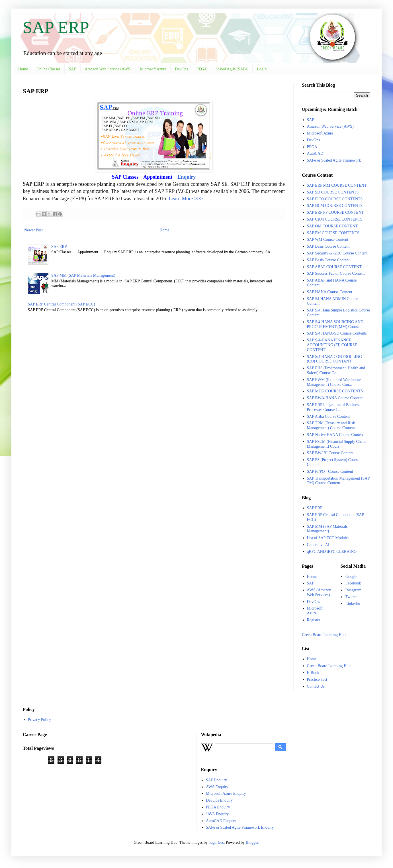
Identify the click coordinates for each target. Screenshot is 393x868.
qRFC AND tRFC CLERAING (332, 552)
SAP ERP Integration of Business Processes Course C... (334, 407)
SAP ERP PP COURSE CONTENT (335, 212)
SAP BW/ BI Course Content (330, 453)
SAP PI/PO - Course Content (330, 471)
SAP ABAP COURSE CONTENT (334, 267)
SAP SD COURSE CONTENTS (333, 192)
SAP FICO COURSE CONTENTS (335, 199)
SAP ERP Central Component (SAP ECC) (62, 304)
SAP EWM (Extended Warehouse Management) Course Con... (334, 382)
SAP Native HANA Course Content (335, 435)
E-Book (313, 673)
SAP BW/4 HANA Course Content (335, 398)
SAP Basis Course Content (328, 246)
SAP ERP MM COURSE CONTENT (337, 185)
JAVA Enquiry (217, 814)
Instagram (353, 590)
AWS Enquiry (217, 787)
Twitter (351, 597)
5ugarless (216, 842)
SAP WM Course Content (328, 240)
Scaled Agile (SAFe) (232, 69)
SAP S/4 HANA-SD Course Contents (337, 333)
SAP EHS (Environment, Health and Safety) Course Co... (336, 370)
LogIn (262, 69)
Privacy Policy (40, 720)
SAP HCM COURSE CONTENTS (335, 206)
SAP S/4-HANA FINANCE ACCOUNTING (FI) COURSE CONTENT (332, 345)
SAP (73, 69)
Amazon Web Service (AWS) (108, 69)
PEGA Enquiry (218, 807)
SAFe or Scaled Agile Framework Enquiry (240, 827)
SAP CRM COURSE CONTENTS (335, 219)
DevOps (181, 69)
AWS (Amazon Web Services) (319, 592)
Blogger (252, 842)
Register (314, 620)
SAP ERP (56, 27)
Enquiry (187, 177)
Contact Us (316, 686)
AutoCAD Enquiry (221, 821)
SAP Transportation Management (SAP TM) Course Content (338, 481)
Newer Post (33, 230)
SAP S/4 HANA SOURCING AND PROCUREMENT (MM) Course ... (335, 324)
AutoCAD (315, 153)
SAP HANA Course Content (330, 292)
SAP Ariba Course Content (328, 416)
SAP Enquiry (216, 780)
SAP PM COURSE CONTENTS (333, 233)
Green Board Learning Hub (324, 635)
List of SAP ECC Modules (328, 538)
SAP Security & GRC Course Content (337, 253)
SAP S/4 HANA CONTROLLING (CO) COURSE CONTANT (335, 359)
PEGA (202, 69)
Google (351, 577)
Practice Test (317, 679)
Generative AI (318, 545)
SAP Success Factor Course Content (336, 273)
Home (23, 69)
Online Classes (48, 69)
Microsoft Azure (153, 69)
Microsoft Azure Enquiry (226, 793)
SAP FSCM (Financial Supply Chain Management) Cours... (336, 444)
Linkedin (353, 604)
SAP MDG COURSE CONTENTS (335, 391)
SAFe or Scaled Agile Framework (334, 160)
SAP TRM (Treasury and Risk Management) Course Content (331, 425)
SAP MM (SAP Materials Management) (83, 275)
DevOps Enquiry (219, 800)
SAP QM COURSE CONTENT (332, 226)
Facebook (353, 583)
